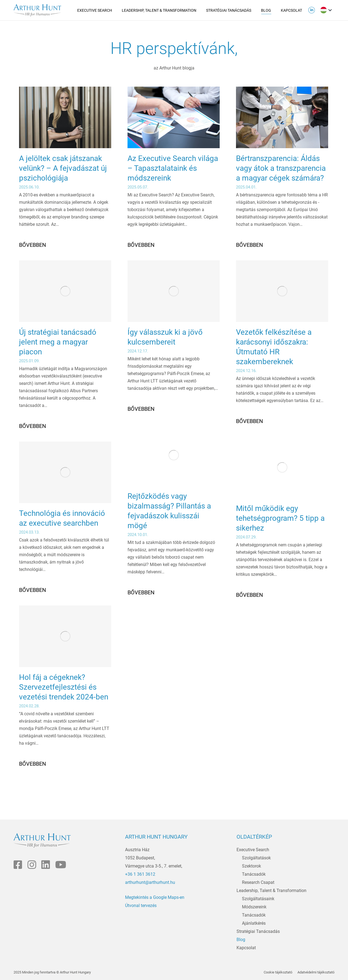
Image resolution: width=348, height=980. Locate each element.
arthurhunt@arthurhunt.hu (150, 882)
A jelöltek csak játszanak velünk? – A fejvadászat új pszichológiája (63, 168)
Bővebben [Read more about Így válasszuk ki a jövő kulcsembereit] (141, 409)
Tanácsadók (254, 874)
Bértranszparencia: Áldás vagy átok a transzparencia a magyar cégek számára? (281, 168)
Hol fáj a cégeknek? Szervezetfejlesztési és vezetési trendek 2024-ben (64, 687)
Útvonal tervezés (141, 906)
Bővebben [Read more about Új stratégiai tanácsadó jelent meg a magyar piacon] (32, 426)
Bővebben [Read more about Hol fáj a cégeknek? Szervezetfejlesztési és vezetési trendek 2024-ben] (32, 764)
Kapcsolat (246, 948)
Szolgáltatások (256, 858)
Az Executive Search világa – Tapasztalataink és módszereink (173, 168)
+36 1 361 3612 (140, 874)
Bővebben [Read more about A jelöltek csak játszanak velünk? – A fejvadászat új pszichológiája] (32, 245)
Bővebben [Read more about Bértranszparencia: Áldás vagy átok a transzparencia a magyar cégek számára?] (249, 245)
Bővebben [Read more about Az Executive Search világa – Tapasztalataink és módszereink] (141, 245)
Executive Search (253, 850)
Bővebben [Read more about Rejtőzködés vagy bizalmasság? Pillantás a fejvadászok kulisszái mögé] (141, 592)
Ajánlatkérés (254, 923)
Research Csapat (258, 882)
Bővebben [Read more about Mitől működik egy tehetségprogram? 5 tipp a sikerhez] (249, 595)
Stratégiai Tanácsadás (258, 931)
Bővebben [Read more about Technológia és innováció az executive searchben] (32, 590)
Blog (241, 940)
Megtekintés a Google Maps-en (155, 897)
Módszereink (254, 907)
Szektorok (251, 866)
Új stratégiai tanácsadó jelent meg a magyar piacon (58, 342)
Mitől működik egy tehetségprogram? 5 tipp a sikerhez (280, 518)
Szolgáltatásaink (258, 899)
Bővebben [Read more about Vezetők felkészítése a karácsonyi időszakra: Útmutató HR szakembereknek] (249, 421)
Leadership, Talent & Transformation (271, 891)
